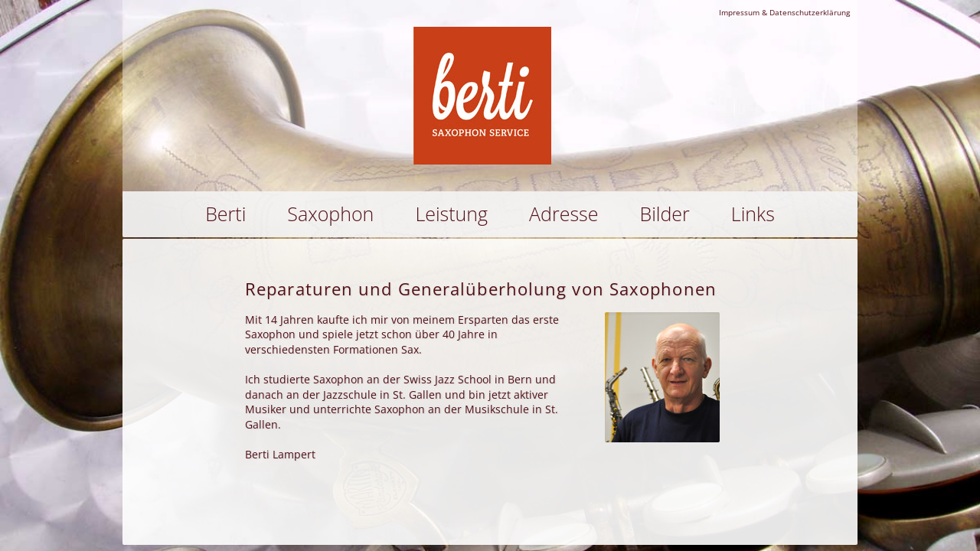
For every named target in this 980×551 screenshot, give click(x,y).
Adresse (563, 214)
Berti (225, 214)
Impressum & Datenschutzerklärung (784, 12)
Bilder (665, 214)
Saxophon (330, 214)
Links (753, 214)
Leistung (451, 214)
